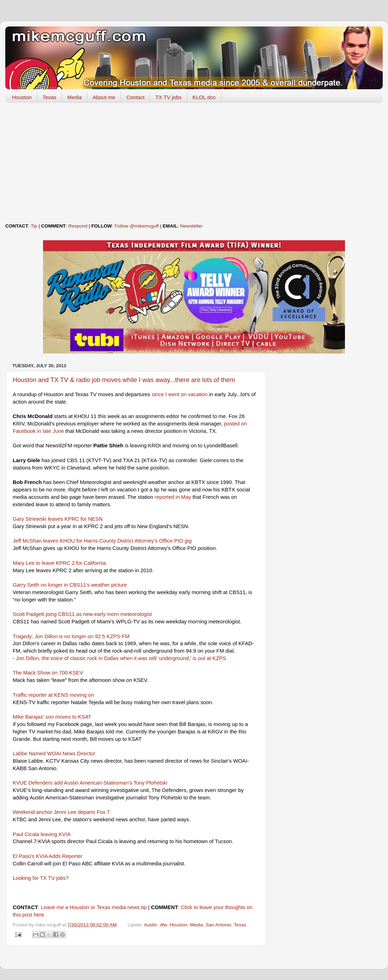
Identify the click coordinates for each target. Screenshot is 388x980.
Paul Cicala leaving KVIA (42, 834)
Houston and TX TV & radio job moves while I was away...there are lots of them (124, 380)
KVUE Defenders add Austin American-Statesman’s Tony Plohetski (90, 783)
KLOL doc (204, 97)
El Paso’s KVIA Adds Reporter (48, 856)
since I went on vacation (180, 394)
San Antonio (219, 925)
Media (75, 97)
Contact (135, 97)
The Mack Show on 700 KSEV (48, 673)
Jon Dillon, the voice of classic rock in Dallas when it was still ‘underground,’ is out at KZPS (121, 658)
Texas (50, 97)
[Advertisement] (194, 163)
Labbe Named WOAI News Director (54, 754)
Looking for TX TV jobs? (41, 878)
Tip (34, 226)
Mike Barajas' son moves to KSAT (52, 717)
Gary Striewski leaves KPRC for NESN (58, 519)
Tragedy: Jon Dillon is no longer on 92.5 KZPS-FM (71, 636)
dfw (163, 925)
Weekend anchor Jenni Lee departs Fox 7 (61, 812)
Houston (22, 97)
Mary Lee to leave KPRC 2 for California (59, 563)
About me (104, 97)
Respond (78, 226)
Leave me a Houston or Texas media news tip (94, 907)
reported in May (173, 497)
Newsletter (192, 226)
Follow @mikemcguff (137, 226)
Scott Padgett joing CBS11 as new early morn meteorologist (82, 614)
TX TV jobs (169, 97)
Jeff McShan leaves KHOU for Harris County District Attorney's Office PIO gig (102, 541)
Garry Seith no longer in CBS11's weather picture (70, 585)
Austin (151, 925)
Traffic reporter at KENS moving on (53, 695)
